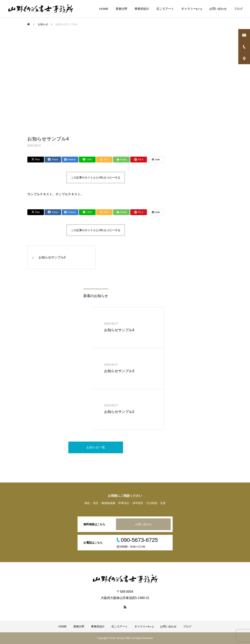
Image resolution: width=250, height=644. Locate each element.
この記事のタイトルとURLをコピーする (96, 177)
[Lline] (87, 160)
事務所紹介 (142, 9)
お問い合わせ (218, 9)
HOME (104, 9)
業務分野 (121, 9)
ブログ (238, 9)
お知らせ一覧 (96, 447)
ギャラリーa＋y (192, 9)
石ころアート (165, 9)
